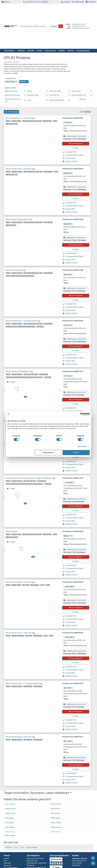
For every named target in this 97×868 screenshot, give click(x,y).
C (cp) (16, 847)
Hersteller (62, 51)
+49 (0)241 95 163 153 (32, 2)
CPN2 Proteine (55, 818)
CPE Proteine (9, 818)
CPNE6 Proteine (56, 827)
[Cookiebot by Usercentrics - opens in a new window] (81, 414)
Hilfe (5, 861)
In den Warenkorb (76, 144)
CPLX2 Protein (12, 531)
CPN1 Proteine (55, 813)
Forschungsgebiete (83, 51)
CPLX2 (22, 847)
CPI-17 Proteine (10, 804)
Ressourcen (8, 865)
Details (76, 148)
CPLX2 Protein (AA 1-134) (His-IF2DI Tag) (23, 321)
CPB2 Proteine (10, 827)
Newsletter (7, 863)
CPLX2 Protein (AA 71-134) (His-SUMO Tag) (24, 683)
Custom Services (50, 51)
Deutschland (81, 136)
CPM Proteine (55, 809)
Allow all (76, 453)
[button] (9, 835)
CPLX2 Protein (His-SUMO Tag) (19, 219)
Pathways (71, 51)
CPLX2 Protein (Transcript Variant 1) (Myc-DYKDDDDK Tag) (30, 478)
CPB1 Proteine (10, 832)
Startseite (8, 847)
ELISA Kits (31, 51)
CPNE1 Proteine (56, 823)
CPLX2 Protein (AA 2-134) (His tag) (20, 169)
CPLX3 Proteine (56, 804)
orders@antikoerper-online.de (81, 28)
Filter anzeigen (11, 112)
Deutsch (6, 2)
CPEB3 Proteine (10, 809)
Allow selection (48, 453)
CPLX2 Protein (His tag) (16, 270)
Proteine (39, 51)
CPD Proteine (9, 823)
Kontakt (45, 2)
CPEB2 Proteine (10, 813)
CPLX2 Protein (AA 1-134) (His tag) (20, 118)
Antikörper (21, 51)
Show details (82, 446)
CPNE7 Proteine (56, 832)
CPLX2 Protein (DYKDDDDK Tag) (19, 371)
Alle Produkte (9, 51)
